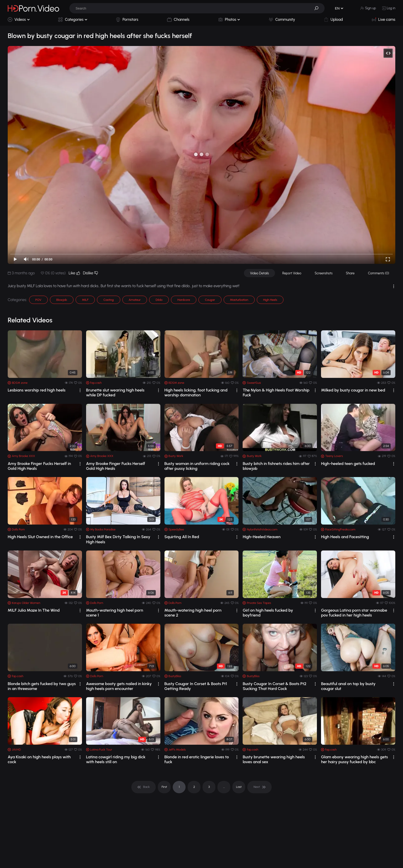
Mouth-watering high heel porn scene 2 (193, 613)
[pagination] (144, 787)
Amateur (135, 300)
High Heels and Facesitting (345, 537)
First (164, 787)
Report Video (292, 273)
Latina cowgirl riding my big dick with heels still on (116, 759)
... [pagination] (224, 787)
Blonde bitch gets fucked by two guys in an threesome (42, 686)
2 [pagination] (194, 787)
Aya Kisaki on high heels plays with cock (39, 759)
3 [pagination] (209, 787)
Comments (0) (379, 273)
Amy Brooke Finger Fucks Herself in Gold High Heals (39, 466)
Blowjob (62, 300)
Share (350, 273)
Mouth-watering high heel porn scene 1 (115, 613)
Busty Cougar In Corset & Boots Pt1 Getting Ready (196, 686)
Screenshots (324, 273)
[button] (318, 8)
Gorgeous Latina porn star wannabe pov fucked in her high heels (354, 613)
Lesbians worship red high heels (37, 390)
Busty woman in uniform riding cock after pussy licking (197, 466)
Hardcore (184, 300)
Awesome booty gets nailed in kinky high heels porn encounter (119, 686)
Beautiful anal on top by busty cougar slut (348, 686)
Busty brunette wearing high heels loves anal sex (274, 759)
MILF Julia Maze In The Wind (34, 610)
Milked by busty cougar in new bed (353, 390)
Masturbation (239, 300)
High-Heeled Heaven (262, 537)
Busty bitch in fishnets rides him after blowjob (276, 466)
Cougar (210, 300)
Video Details (260, 273)
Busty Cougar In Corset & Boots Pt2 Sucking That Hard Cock (274, 686)
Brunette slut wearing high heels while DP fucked (115, 393)
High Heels (270, 300)
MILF (85, 300)
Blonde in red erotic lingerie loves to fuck (197, 759)
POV (38, 300)
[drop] (80, 390)
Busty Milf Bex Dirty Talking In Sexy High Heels (118, 539)
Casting (108, 300)
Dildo (159, 300)
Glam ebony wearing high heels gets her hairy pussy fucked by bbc (354, 759)
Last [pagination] (239, 787)
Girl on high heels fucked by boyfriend (268, 613)
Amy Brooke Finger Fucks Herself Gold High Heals (116, 466)
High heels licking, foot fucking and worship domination (196, 393)
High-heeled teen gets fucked (348, 464)
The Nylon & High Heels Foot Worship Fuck (276, 393)
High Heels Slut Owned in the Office (40, 537)
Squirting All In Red (182, 537)
